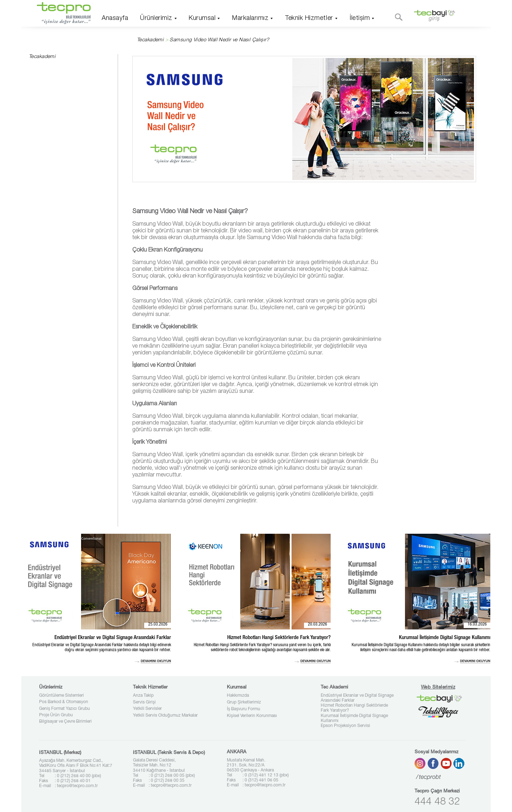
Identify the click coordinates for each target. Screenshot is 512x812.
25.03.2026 (158, 624)
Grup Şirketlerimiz (244, 702)
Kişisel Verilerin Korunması (252, 716)
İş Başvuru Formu (244, 709)
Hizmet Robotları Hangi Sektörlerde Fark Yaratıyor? (354, 708)
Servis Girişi (144, 702)
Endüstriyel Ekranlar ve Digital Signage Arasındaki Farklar (357, 698)
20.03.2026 (318, 624)
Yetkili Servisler (147, 709)
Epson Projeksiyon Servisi (345, 726)
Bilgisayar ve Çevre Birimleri (65, 722)
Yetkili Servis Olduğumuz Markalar (165, 716)
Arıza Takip (143, 696)
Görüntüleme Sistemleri (62, 696)
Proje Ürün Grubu (56, 715)
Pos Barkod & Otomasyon (64, 702)
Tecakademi (150, 40)
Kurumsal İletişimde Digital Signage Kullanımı (354, 718)
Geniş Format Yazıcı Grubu (65, 709)
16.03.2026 (477, 624)
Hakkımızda (238, 696)
